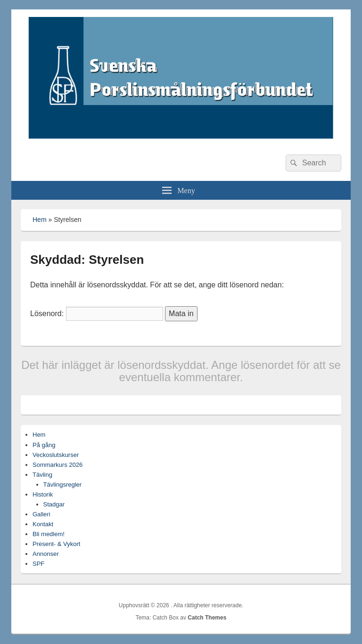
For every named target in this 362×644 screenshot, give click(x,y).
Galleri (41, 514)
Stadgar (54, 504)
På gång (44, 445)
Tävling (42, 475)
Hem (40, 220)
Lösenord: (97, 314)
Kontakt (43, 524)
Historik (43, 494)
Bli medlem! (49, 534)
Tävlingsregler (63, 485)
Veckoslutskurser (56, 455)
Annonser (46, 554)
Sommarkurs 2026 (58, 465)
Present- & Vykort (56, 544)
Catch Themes (207, 618)
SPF (38, 564)
